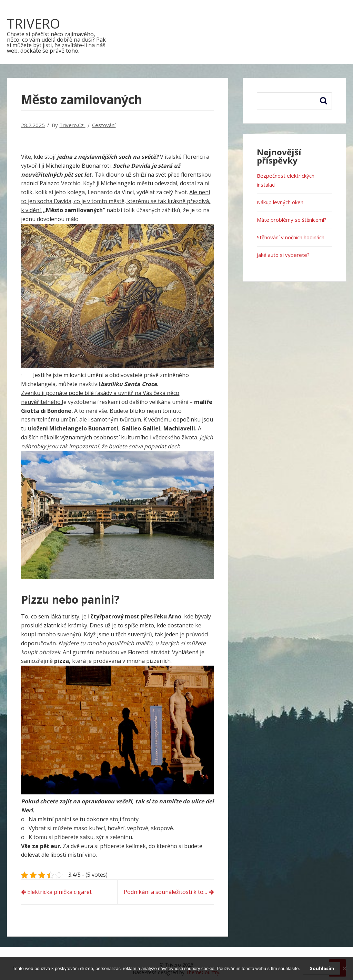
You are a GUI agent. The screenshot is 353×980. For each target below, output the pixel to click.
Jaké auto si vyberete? (283, 255)
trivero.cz (72, 125)
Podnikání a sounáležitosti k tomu (168, 892)
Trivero (33, 23)
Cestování (104, 125)
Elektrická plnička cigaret (59, 892)
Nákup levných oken (280, 202)
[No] (344, 968)
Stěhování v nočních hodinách (291, 237)
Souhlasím (322, 968)
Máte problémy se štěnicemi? (292, 220)
